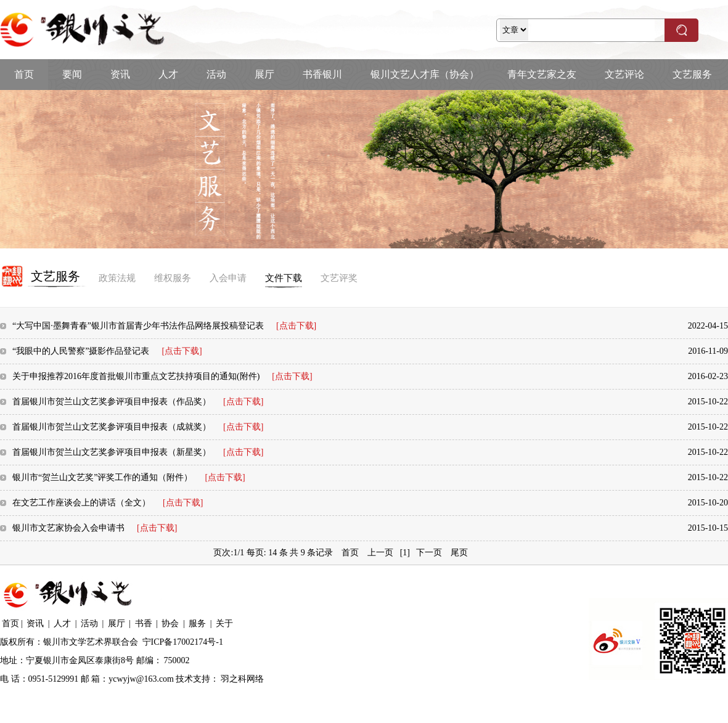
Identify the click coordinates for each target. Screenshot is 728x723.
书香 (144, 623)
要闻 (72, 74)
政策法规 (117, 278)
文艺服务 (692, 74)
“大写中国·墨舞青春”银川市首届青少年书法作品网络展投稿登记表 (164, 326)
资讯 (120, 74)
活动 (216, 74)
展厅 (264, 74)
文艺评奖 (339, 278)
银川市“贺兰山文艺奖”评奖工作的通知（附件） (129, 477)
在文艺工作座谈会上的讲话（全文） (108, 503)
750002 (177, 660)
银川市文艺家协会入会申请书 (95, 528)
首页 (24, 74)
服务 (197, 623)
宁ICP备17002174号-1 (183, 642)
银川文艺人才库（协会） (425, 74)
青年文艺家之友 (542, 74)
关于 (224, 623)
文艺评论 (624, 74)
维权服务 (173, 278)
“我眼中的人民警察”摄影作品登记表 (107, 351)
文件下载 (284, 278)
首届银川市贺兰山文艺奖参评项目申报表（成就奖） (138, 427)
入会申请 (228, 278)
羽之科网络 (242, 679)
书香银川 (322, 74)
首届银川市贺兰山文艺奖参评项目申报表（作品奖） (138, 402)
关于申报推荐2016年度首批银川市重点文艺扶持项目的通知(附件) (162, 376)
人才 (168, 74)
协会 (170, 623)
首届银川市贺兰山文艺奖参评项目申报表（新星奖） (138, 452)
